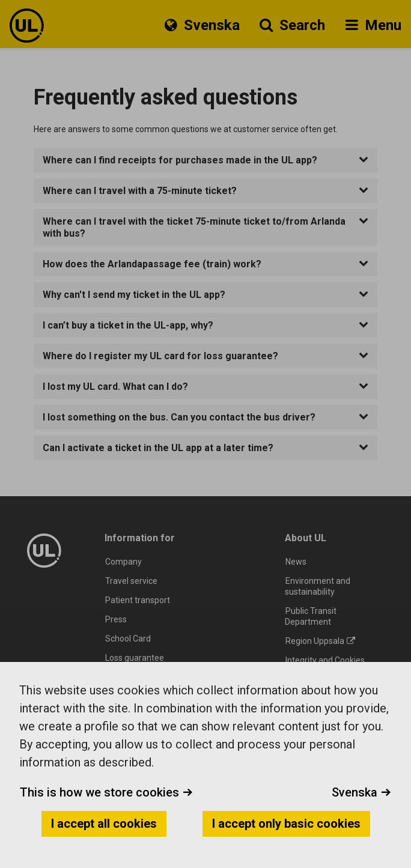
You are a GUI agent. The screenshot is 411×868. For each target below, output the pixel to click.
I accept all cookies (104, 824)
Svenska (361, 792)
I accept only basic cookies (286, 824)
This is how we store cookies (106, 792)
